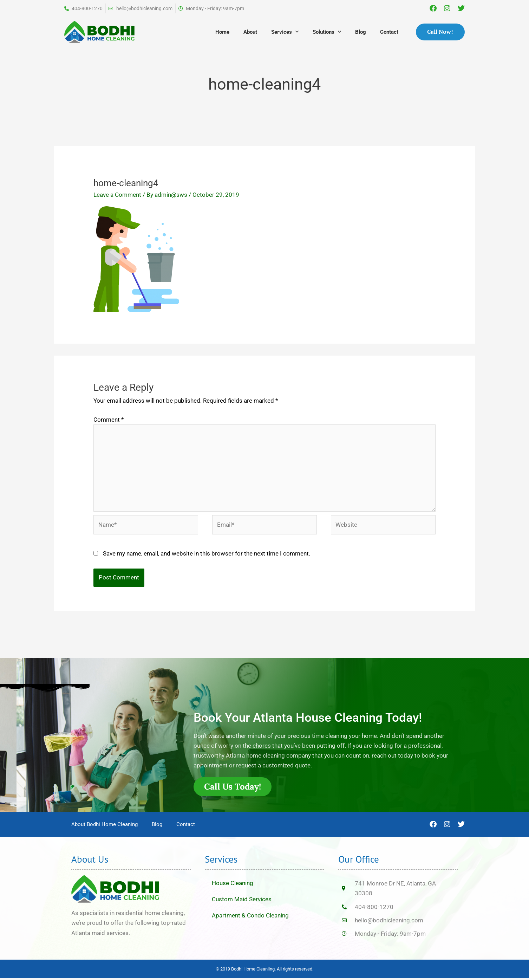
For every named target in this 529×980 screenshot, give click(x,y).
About (250, 32)
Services (285, 32)
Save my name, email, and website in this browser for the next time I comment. (207, 555)
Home (222, 32)
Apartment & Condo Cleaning (250, 917)
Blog (361, 32)
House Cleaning (233, 885)
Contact (389, 32)
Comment (109, 420)
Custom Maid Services (242, 901)
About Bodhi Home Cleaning (105, 826)
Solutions (327, 32)
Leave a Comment (117, 195)
